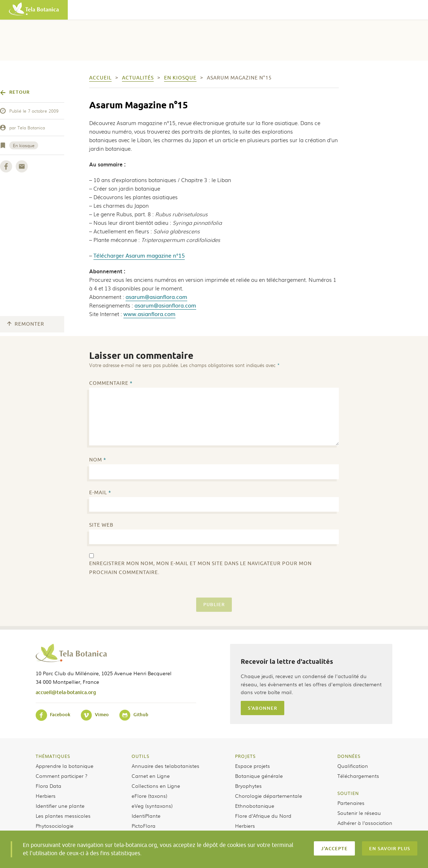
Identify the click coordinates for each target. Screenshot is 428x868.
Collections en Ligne (156, 786)
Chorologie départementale (269, 796)
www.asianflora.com (149, 314)
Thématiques (53, 756)
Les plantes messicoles (63, 816)
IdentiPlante (146, 816)
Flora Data (49, 786)
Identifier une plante (60, 806)
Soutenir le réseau (359, 813)
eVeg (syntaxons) (152, 806)
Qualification (353, 766)
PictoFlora (144, 826)
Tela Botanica (31, 128)
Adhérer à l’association (365, 823)
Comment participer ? (62, 776)
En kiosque (24, 145)
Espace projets (253, 766)
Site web (101, 525)
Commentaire (111, 383)
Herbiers (46, 796)
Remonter (26, 324)
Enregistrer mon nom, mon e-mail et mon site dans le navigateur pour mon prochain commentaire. (200, 568)
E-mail (100, 493)
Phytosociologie (55, 826)
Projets (245, 756)
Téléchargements (358, 776)
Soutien (348, 793)
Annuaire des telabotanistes (165, 766)
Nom (98, 460)
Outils (141, 756)
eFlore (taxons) (149, 796)
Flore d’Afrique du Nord (263, 816)
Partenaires (351, 803)
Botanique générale (259, 776)
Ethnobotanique (255, 806)
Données (349, 756)
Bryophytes (248, 786)
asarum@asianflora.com (156, 297)
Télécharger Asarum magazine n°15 (139, 255)
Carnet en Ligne (151, 776)
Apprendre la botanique (65, 766)
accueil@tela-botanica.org (66, 692)
